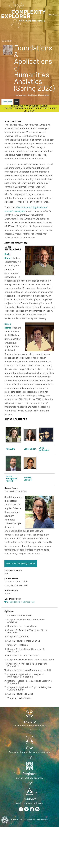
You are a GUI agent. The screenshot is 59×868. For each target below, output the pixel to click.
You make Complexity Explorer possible (29, 752)
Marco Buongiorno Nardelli (11, 479)
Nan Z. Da (10, 449)
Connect (30, 799)
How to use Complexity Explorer (21, 564)
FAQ (17, 102)
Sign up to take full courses (29, 778)
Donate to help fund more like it (21, 602)
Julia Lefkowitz (44, 449)
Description (7, 102)
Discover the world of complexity (29, 726)
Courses (6, 41)
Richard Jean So (28, 479)
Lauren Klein (30, 449)
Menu (54, 15)
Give (30, 748)
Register (29, 774)
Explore (30, 722)
